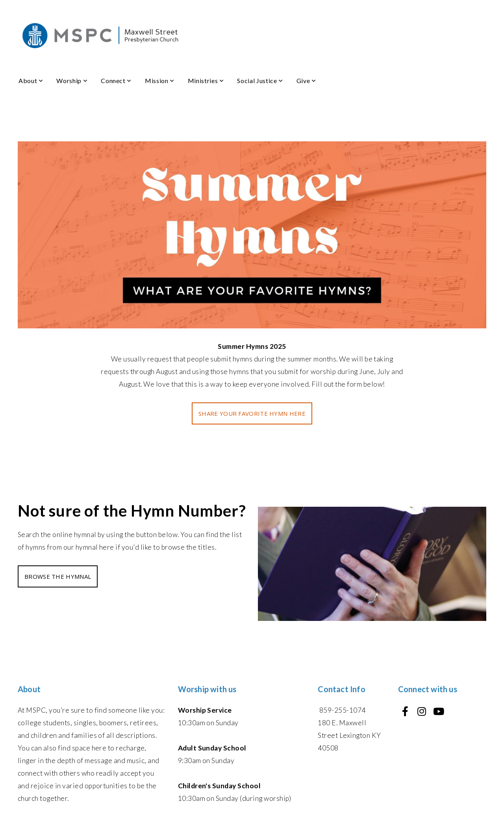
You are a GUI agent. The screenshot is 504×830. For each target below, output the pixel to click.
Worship (72, 81)
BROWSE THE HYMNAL (58, 576)
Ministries (206, 81)
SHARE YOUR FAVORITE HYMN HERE (252, 413)
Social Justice (260, 81)
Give (306, 81)
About (31, 81)
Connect (116, 81)
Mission (160, 81)
